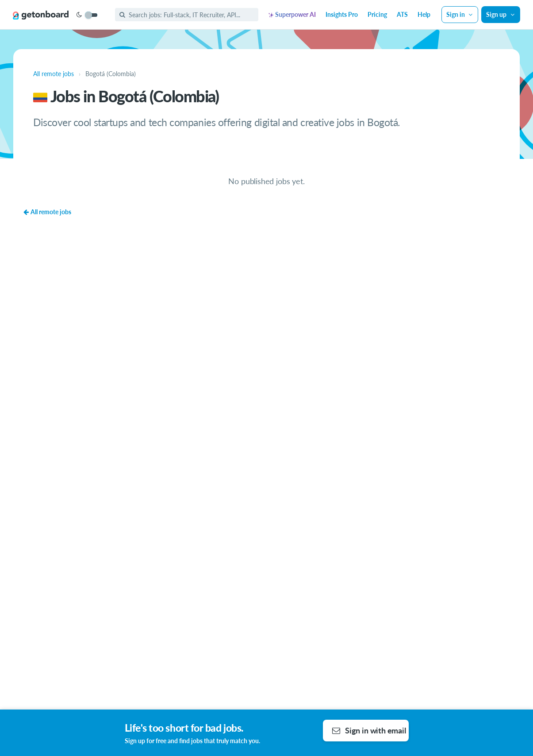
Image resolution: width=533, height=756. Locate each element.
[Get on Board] (41, 15)
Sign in (460, 14)
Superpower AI (292, 14)
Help (424, 14)
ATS (402, 14)
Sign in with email (369, 730)
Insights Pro (342, 14)
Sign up (501, 14)
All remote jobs (47, 212)
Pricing (377, 14)
